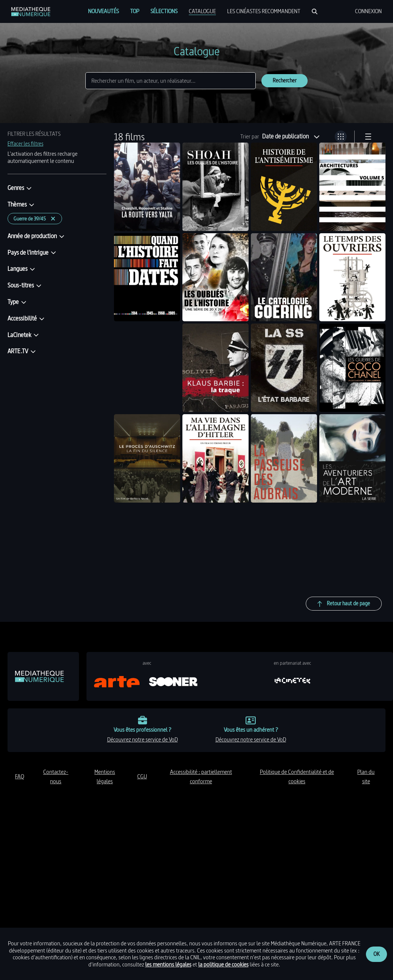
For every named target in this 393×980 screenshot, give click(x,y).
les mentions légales (168, 964)
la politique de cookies (223, 964)
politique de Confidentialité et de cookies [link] (297, 777)
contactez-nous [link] (56, 777)
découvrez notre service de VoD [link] (143, 739)
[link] (31, 12)
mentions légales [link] (105, 777)
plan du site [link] (366, 777)
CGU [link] (142, 776)
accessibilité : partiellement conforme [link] (201, 777)
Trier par (250, 137)
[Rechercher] (315, 11)
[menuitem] (103, 11)
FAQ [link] (20, 776)
